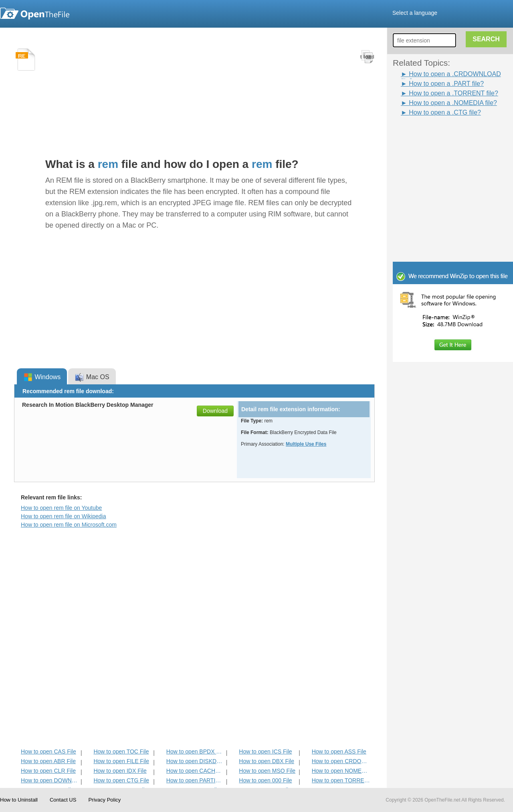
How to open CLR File (48, 771)
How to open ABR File (48, 761)
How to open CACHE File (195, 771)
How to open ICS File (265, 751)
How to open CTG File (121, 780)
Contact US (63, 800)
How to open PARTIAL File (195, 780)
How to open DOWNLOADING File (50, 780)
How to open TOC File (121, 751)
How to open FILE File (121, 761)
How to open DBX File (267, 761)
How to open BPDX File (195, 751)
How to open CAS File (48, 751)
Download (215, 411)
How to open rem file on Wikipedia (63, 516)
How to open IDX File (120, 771)
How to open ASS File (339, 751)
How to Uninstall (19, 800)
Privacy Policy (104, 800)
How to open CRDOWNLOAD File (341, 761)
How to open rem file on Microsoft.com (69, 525)
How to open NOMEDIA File (341, 771)
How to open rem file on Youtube (61, 508)
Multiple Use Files (306, 444)
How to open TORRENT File (341, 780)
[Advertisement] (441, 135)
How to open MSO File (267, 771)
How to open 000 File (265, 780)
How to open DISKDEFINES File (195, 761)
